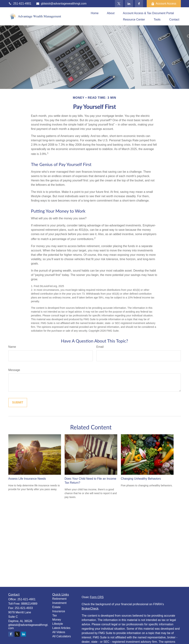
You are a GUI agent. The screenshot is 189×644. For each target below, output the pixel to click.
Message (14, 370)
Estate (56, 607)
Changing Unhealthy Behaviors (141, 479)
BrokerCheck (90, 609)
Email (100, 347)
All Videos (59, 632)
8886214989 (29, 604)
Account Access (164, 4)
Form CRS (97, 597)
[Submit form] (18, 403)
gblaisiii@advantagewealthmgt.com (61, 4)
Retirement (59, 599)
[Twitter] (119, 4)
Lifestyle (58, 624)
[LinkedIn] (129, 4)
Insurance (59, 611)
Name (12, 347)
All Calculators (62, 636)
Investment (59, 603)
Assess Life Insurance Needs (27, 479)
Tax (55, 615)
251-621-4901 (20, 4)
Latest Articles (61, 628)
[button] (95, 13)
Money (57, 620)
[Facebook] (139, 4)
